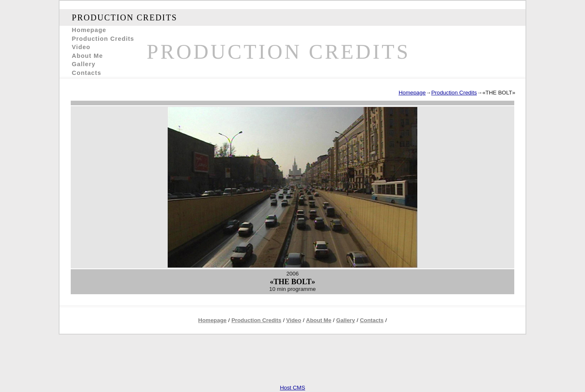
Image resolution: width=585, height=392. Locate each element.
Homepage (89, 30)
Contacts (87, 73)
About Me (88, 56)
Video (81, 47)
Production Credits (103, 39)
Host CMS (293, 388)
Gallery (84, 64)
